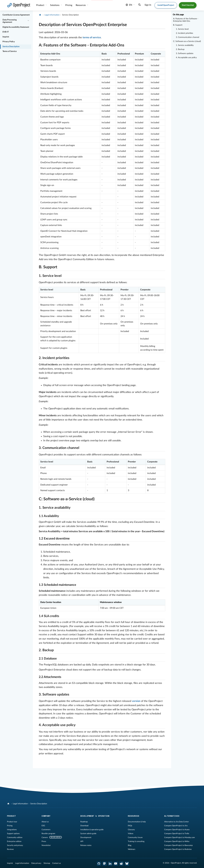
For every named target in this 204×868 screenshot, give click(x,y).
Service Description (11, 47)
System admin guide (88, 834)
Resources (81, 5)
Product (41, 5)
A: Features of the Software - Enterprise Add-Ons (186, 20)
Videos (131, 834)
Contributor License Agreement (16, 15)
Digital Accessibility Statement (16, 27)
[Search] (140, 5)
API (82, 841)
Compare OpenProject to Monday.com (180, 837)
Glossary (131, 830)
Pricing (69, 5)
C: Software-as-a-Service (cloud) (187, 41)
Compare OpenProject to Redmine (178, 849)
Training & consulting (136, 841)
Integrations (12, 830)
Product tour (12, 822)
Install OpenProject (166, 5)
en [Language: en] (129, 5)
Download (84, 826)
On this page (178, 15)
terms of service (92, 38)
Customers (46, 830)
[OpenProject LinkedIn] (110, 864)
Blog (130, 845)
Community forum (135, 837)
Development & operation (95, 816)
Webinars (132, 849)
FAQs (130, 826)
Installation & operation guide (92, 830)
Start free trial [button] (188, 5)
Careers (45, 837)
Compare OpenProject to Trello (177, 834)
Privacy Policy (9, 42)
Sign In (148, 5)
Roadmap (84, 822)
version (136, 701)
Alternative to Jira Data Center (177, 822)
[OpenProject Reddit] (121, 864)
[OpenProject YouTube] (116, 864)
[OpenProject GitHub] (99, 864)
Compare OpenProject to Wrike (177, 841)
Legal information (52, 15)
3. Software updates (185, 53)
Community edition (15, 837)
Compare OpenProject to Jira (176, 826)
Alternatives (172, 816)
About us (45, 822)
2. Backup (180, 49)
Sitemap (47, 863)
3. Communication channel (187, 37)
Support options (13, 834)
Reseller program (48, 834)
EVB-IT (6, 32)
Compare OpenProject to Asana (177, 830)
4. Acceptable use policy (186, 58)
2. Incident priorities (184, 33)
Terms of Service (10, 51)
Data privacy (36, 863)
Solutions (55, 5)
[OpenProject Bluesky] (127, 864)
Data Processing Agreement (10, 21)
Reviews (10, 849)
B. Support (178, 25)
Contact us (57, 863)
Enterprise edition (14, 841)
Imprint (6, 37)
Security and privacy (15, 845)
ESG (43, 826)
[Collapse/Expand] (28, 20)
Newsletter (46, 845)
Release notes (86, 845)
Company (46, 816)
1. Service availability (185, 45)
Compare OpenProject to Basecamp (178, 845)
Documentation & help (137, 822)
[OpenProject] (40, 15)
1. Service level (182, 29)
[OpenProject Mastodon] (105, 864)
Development (86, 837)
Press (44, 841)
